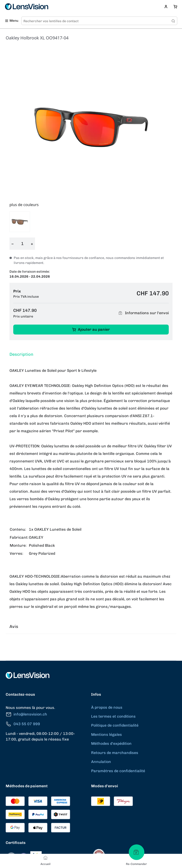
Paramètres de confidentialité (118, 771)
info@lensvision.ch (26, 714)
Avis (14, 627)
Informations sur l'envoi (143, 313)
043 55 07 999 (23, 724)
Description (21, 354)
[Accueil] (45, 858)
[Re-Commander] (137, 852)
